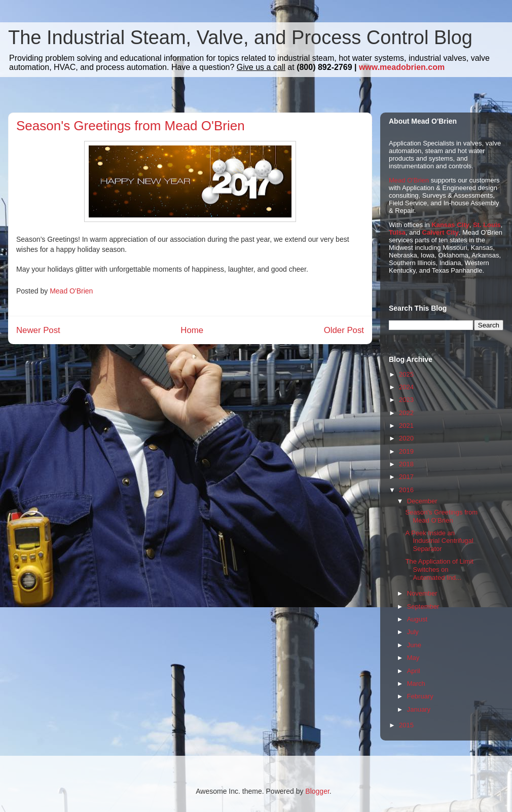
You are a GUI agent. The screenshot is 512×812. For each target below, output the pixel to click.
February (420, 696)
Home (192, 330)
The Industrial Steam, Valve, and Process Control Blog (240, 38)
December (422, 501)
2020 (406, 438)
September (423, 606)
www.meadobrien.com (402, 67)
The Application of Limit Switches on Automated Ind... (439, 569)
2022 (406, 413)
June (414, 645)
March (416, 684)
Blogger (317, 791)
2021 (406, 426)
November (422, 593)
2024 (406, 387)
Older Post (344, 330)
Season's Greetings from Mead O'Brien (441, 516)
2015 (406, 725)
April (414, 671)
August (417, 619)
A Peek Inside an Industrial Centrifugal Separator (439, 541)
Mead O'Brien (409, 180)
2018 (406, 464)
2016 (406, 490)
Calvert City (441, 232)
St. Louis (487, 225)
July (413, 632)
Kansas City (450, 225)
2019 (406, 451)
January (419, 709)
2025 (406, 374)
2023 (406, 400)
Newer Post (38, 330)
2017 (406, 477)
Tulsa (397, 232)
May (413, 658)
